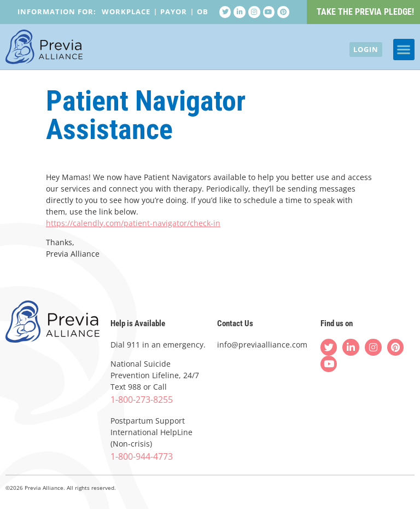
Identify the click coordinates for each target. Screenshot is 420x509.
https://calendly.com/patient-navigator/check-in (133, 223)
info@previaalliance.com (262, 345)
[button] (404, 51)
